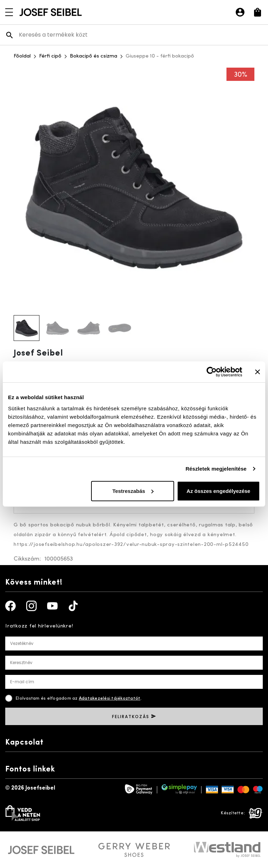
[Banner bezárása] (258, 372)
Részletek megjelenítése (216, 469)
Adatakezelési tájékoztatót (110, 698)
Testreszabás (133, 491)
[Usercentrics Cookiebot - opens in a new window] (212, 372)
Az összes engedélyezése (219, 491)
